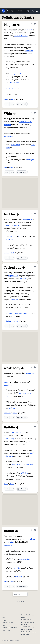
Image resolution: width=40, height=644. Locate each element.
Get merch (22, 104)
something (31, 539)
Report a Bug (6, 630)
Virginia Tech (13, 276)
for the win (14, 83)
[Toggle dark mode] (33, 11)
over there (16, 464)
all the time (27, 219)
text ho (6, 253)
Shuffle (20, 602)
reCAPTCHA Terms (27, 629)
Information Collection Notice (28, 616)
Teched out (8, 321)
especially (29, 51)
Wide (5, 167)
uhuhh (6, 582)
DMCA (4, 625)
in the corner (15, 145)
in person (10, 239)
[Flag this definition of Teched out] (35, 267)
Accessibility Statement (9, 628)
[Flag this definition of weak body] (35, 367)
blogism (6, 99)
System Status (26, 620)
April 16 (12, 313)
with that (29, 464)
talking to (8, 225)
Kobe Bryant (11, 88)
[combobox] (18, 11)
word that (28, 30)
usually (7, 382)
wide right (30, 160)
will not (13, 236)
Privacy (4, 620)
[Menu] (37, 11)
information (24, 122)
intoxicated (8, 137)
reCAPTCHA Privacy (28, 627)
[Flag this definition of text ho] (35, 213)
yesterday (12, 408)
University (23, 279)
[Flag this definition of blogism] (35, 24)
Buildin (6, 484)
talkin (21, 236)
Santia (13, 99)
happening (10, 542)
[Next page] (25, 594)
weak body (7, 413)
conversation (16, 433)
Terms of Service (7, 623)
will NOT (17, 568)
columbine (14, 299)
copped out (30, 373)
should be (27, 313)
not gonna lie (16, 74)
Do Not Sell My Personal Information (29, 633)
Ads (3, 615)
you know (22, 393)
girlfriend (17, 225)
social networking (21, 36)
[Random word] (28, 11)
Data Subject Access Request (28, 623)
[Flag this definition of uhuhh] (35, 530)
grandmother (25, 559)
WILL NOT (19, 577)
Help (3, 618)
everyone (19, 313)
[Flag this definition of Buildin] (35, 426)
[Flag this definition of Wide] (35, 113)
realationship (9, 438)
